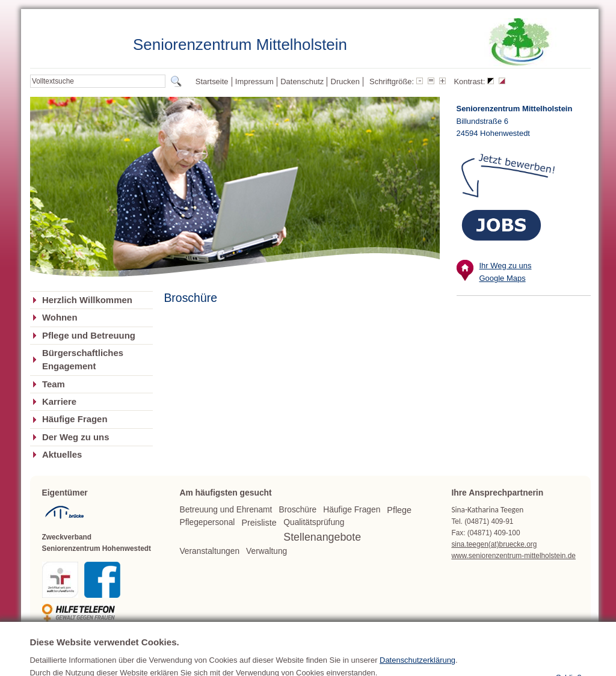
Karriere (59, 402)
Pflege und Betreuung (89, 336)
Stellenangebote (322, 537)
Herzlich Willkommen (87, 300)
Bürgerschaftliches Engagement (83, 360)
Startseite (212, 81)
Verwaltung (266, 551)
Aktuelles (62, 455)
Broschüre (297, 510)
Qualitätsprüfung (314, 522)
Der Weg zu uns (76, 437)
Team (54, 384)
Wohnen (60, 318)
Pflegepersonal (207, 522)
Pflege (399, 510)
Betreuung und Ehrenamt (226, 510)
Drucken (345, 81)
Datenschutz (302, 81)
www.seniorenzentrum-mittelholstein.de (513, 556)
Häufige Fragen (75, 419)
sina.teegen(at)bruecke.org (494, 544)
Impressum (254, 81)
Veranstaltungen (209, 551)
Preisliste (259, 523)
